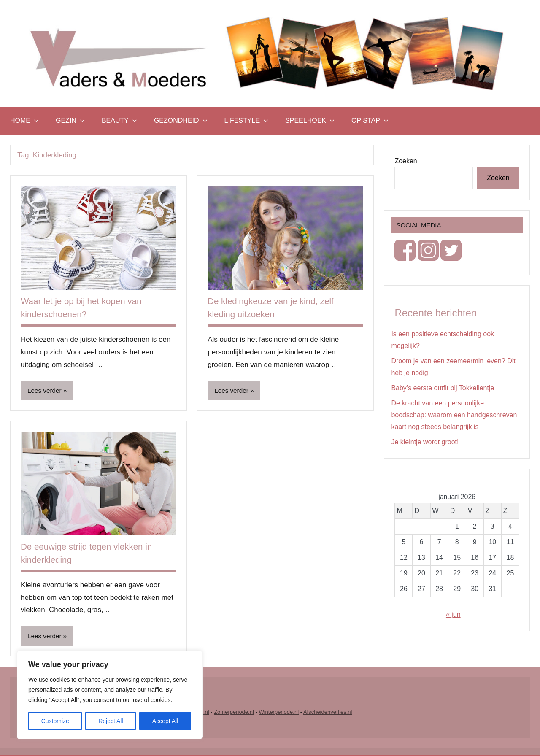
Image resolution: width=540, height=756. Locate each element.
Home (24, 120)
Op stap (370, 120)
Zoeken (406, 161)
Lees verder (45, 391)
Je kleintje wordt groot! (425, 442)
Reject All (111, 721)
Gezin (70, 120)
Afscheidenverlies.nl (328, 713)
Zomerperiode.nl (234, 713)
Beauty (119, 120)
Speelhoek (310, 120)
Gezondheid (181, 120)
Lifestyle (246, 120)
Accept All (165, 721)
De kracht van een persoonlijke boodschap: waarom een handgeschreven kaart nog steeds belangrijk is (454, 415)
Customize (55, 721)
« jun (453, 614)
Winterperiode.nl (279, 713)
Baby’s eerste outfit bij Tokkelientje (443, 388)
